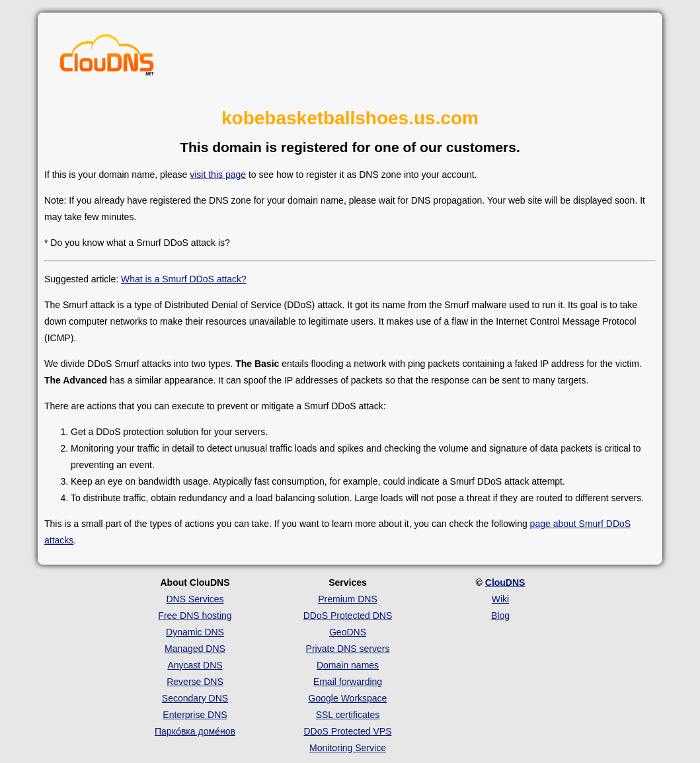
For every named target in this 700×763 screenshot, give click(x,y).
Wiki (500, 599)
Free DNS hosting (195, 616)
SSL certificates (348, 715)
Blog (500, 616)
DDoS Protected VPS (347, 731)
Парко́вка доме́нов (195, 731)
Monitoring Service (348, 748)
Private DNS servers (348, 649)
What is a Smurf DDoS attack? (184, 279)
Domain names (348, 665)
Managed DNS (195, 649)
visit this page (218, 175)
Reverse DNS (195, 682)
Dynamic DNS (195, 632)
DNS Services (195, 599)
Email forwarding (348, 682)
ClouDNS (505, 582)
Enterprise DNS (195, 715)
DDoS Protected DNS (348, 616)
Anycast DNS (195, 665)
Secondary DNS (195, 698)
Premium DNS (347, 599)
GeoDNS (348, 632)
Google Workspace (348, 698)
